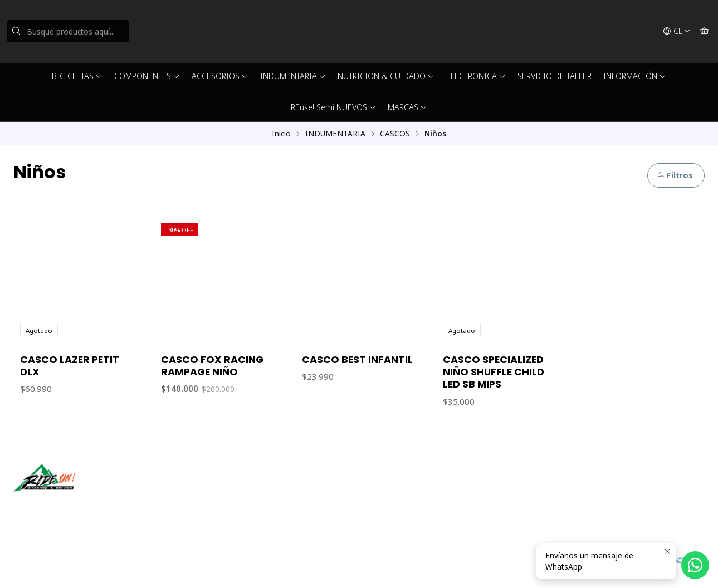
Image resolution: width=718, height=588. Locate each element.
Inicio (281, 134)
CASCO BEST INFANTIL (357, 360)
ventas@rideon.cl (403, 489)
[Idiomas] (677, 31)
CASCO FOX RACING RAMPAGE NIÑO (212, 366)
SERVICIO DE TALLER (555, 76)
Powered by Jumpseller (166, 566)
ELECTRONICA (476, 76)
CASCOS (395, 134)
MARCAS (407, 107)
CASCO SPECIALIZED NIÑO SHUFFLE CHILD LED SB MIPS (494, 372)
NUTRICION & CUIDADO (386, 76)
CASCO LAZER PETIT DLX (70, 366)
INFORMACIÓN (635, 76)
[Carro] (704, 31)
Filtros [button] (675, 175)
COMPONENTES (147, 76)
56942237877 (397, 504)
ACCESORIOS (220, 76)
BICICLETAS (77, 76)
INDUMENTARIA (293, 76)
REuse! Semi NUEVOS (333, 107)
